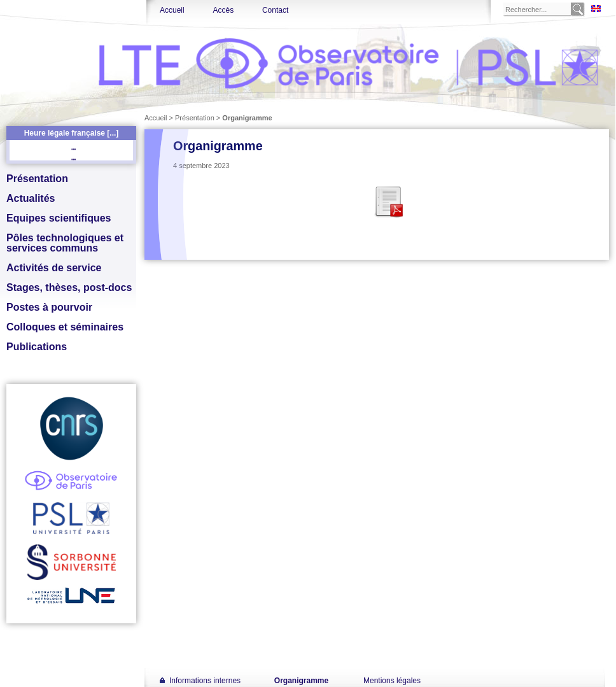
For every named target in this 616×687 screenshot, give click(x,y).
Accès (223, 10)
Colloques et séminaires (65, 327)
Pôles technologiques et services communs (65, 243)
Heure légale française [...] (72, 133)
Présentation (37, 179)
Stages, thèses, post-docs (69, 287)
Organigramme (301, 681)
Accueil (172, 10)
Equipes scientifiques (59, 218)
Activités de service (54, 268)
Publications (37, 347)
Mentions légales (392, 681)
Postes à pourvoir (49, 307)
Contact (275, 10)
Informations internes (205, 681)
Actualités (31, 198)
